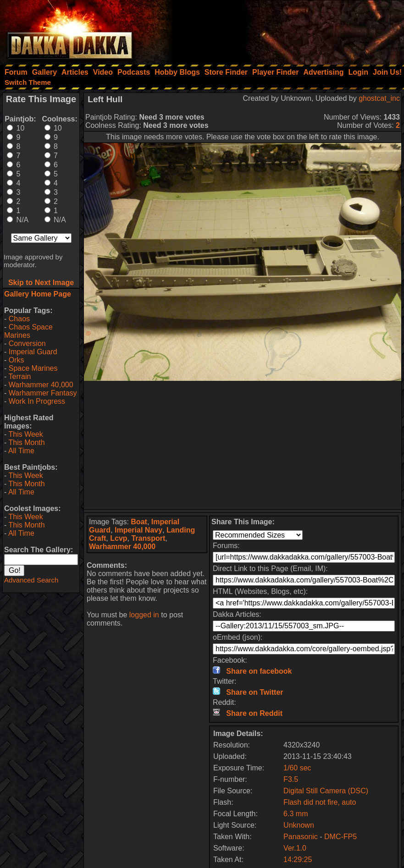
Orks (17, 360)
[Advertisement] (281, 30)
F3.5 (291, 779)
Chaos (19, 319)
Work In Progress (37, 401)
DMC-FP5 (340, 837)
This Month (26, 442)
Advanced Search (31, 580)
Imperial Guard (33, 352)
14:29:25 (298, 860)
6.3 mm (296, 814)
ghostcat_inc (379, 98)
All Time (21, 451)
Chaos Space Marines (28, 331)
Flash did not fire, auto (320, 802)
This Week (25, 434)
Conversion (27, 343)
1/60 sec (297, 768)
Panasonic (301, 837)
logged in (144, 615)
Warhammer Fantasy (43, 393)
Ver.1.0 (295, 848)
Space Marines (33, 368)
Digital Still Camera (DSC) (326, 791)
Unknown (299, 825)
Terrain (19, 376)
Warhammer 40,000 (41, 385)
